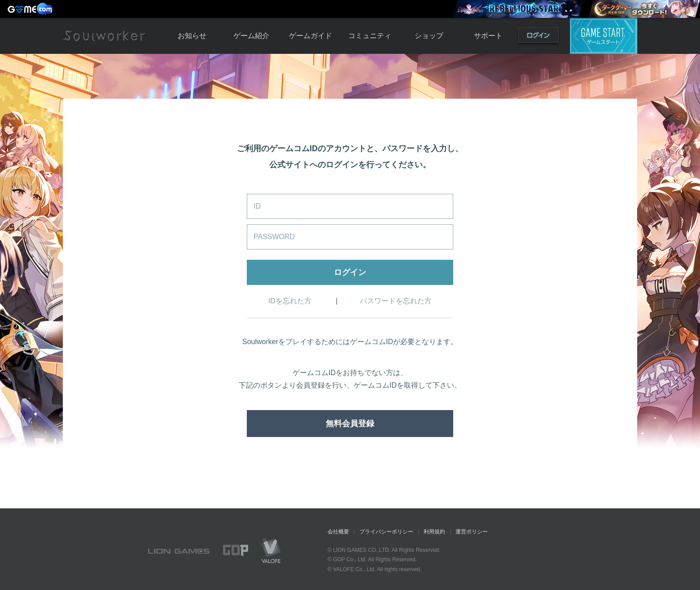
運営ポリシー (472, 532)
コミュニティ (370, 36)
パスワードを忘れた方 (396, 301)
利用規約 (434, 532)
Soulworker (104, 36)
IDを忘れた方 (290, 301)
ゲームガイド (311, 36)
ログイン (538, 37)
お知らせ (192, 36)
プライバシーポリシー (386, 532)
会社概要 (338, 532)
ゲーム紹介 (251, 36)
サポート (488, 36)
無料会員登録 (350, 424)
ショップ (429, 36)
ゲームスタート (604, 36)
